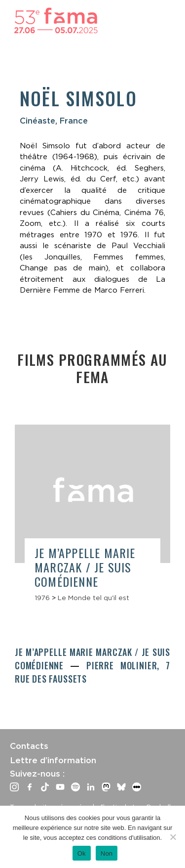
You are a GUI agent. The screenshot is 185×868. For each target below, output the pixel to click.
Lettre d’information (53, 760)
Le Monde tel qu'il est (93, 598)
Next (163, 490)
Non (107, 853)
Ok (82, 853)
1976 (42, 598)
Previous (22, 487)
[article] (92, 518)
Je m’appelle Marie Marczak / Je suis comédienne (85, 567)
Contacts (29, 746)
